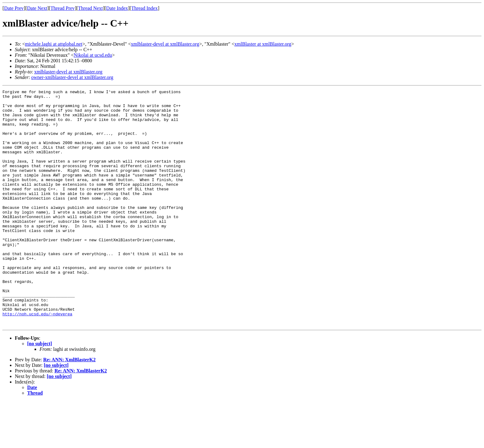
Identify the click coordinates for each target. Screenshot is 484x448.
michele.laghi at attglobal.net (54, 44)
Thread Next (90, 8)
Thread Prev (63, 8)
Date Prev (14, 8)
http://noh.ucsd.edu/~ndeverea (37, 359)
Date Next (37, 8)
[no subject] (40, 391)
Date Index (117, 8)
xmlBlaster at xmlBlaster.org (263, 44)
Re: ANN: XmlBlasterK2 (69, 407)
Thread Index (144, 8)
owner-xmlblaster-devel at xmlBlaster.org (72, 77)
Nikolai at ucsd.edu (93, 55)
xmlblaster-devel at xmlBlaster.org (165, 44)
